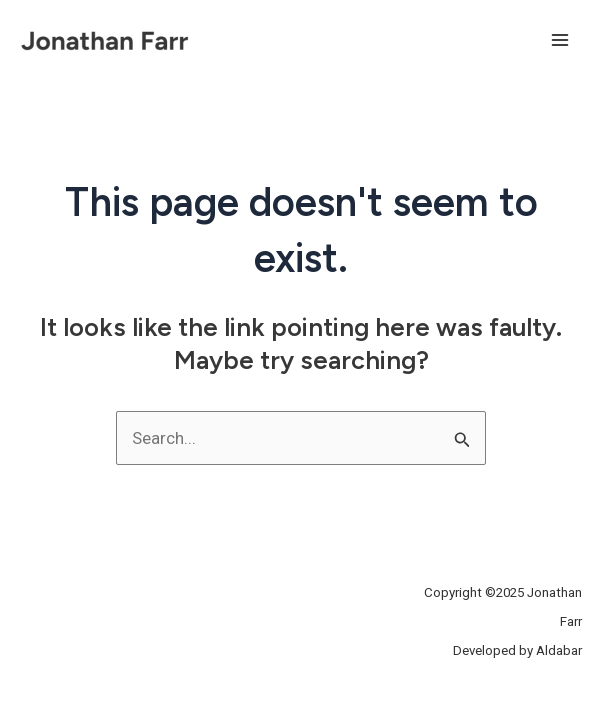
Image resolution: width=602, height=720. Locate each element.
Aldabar (559, 650)
